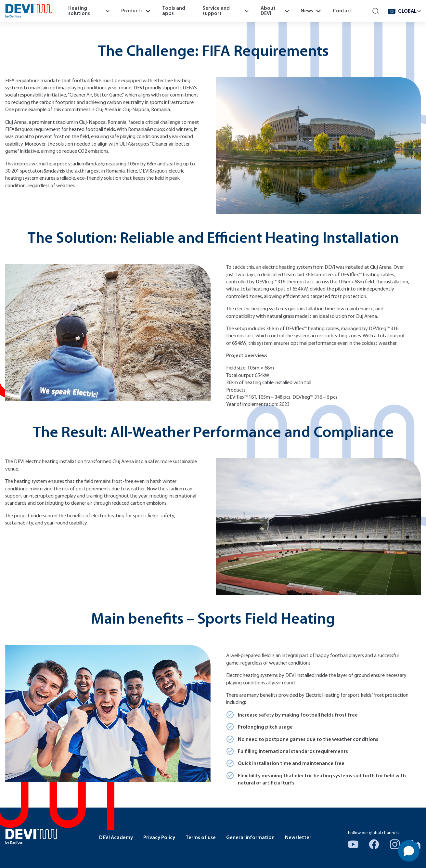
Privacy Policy (159, 838)
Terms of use (201, 838)
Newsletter (298, 838)
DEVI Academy (116, 838)
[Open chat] (409, 851)
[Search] (376, 11)
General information (250, 838)
